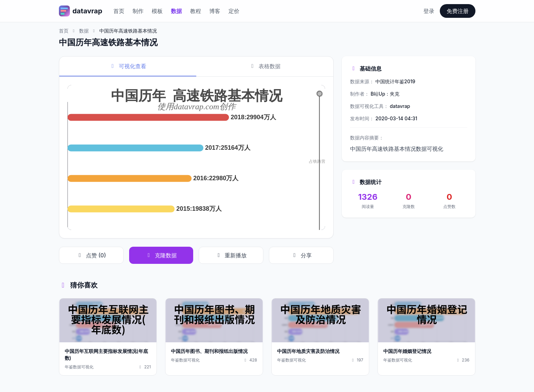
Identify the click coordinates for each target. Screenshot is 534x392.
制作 (138, 11)
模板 (157, 11)
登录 (429, 11)
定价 (234, 11)
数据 (176, 11)
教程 (196, 11)
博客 (215, 11)
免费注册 (458, 11)
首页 (119, 11)
